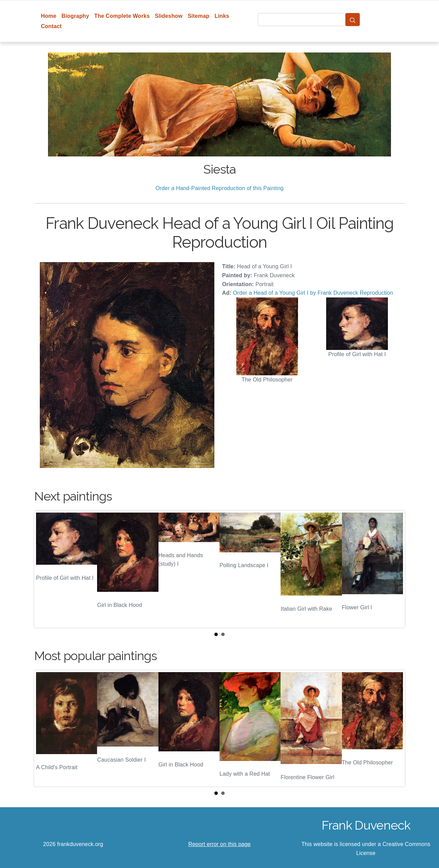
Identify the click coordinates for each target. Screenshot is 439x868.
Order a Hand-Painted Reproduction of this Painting (219, 188)
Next (394, 569)
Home (49, 16)
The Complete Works (122, 16)
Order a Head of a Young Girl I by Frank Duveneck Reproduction (313, 293)
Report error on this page (219, 844)
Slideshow (169, 16)
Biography (75, 16)
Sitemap (198, 16)
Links (222, 16)
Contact (51, 26)
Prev (45, 569)
